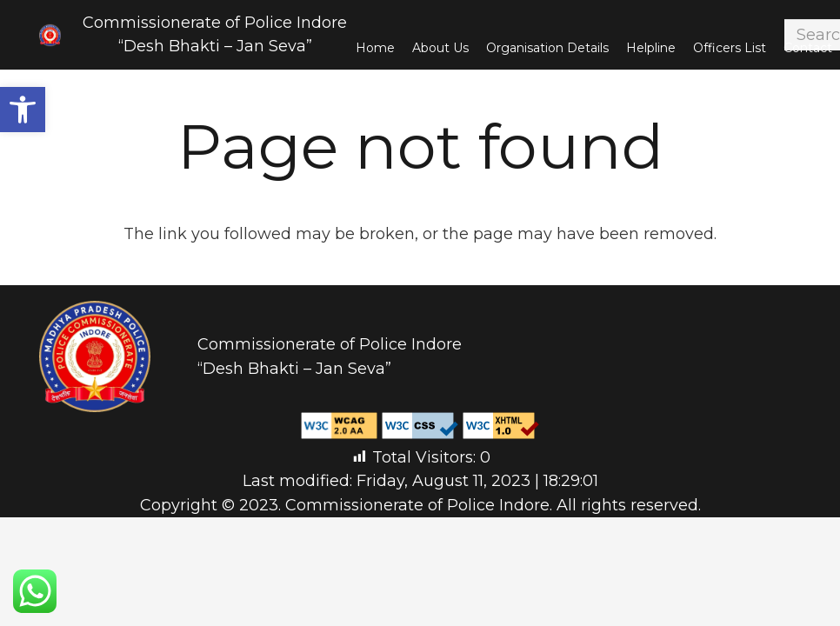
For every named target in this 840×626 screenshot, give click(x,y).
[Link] (50, 35)
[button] (23, 110)
